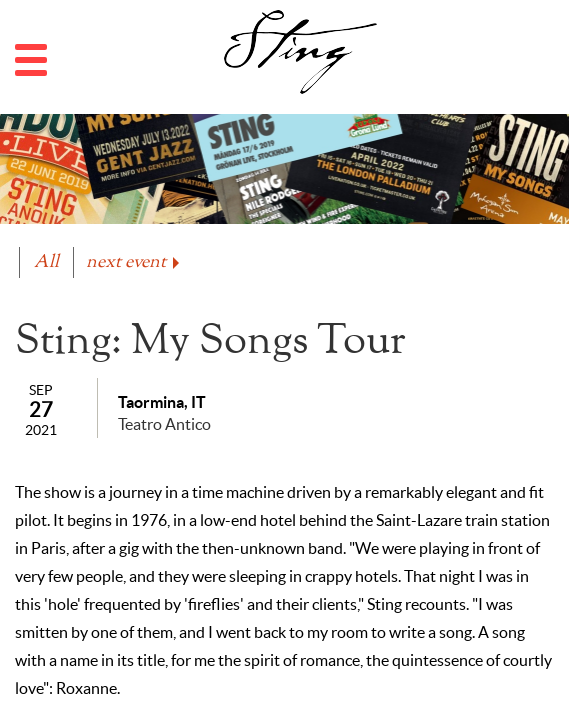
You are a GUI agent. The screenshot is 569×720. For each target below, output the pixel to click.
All (46, 262)
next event (134, 262)
